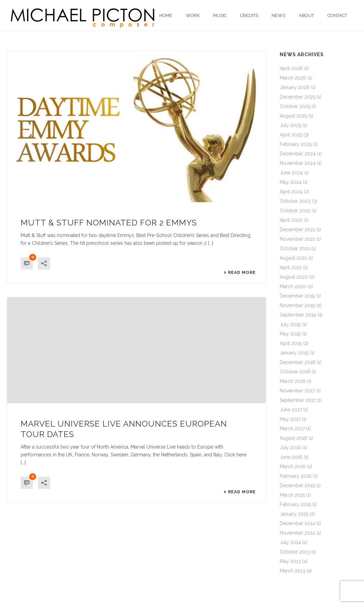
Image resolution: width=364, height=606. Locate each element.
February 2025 (296, 144)
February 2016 (296, 476)
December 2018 (298, 362)
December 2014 (297, 523)
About (306, 15)
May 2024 (291, 182)
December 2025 (298, 97)
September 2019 (298, 315)
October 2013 (295, 552)
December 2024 (298, 154)
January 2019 (294, 353)
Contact (337, 15)
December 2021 (297, 230)
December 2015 (297, 485)
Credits (249, 15)
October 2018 (295, 372)
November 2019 (297, 305)
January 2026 (295, 87)
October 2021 (295, 248)
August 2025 (293, 116)
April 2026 (291, 68)
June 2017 (291, 410)
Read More (240, 273)
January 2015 (294, 514)
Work (193, 15)
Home (166, 15)
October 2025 (295, 106)
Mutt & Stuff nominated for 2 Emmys (109, 223)
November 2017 (297, 391)
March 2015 (292, 495)
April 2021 (291, 267)
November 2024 (298, 163)
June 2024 (291, 173)
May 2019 (290, 334)
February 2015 (295, 504)
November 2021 (297, 239)
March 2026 (293, 78)
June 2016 (291, 457)
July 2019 (290, 324)
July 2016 (290, 448)
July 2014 (290, 542)
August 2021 (293, 258)
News (278, 15)
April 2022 (291, 220)
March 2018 (293, 381)
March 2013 (292, 571)
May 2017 (290, 419)
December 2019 (297, 296)
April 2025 (291, 135)
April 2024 (291, 192)
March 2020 (293, 286)
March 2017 (292, 429)
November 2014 (297, 533)
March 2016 (293, 467)
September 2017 (298, 400)
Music (220, 15)
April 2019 (291, 343)
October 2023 (295, 201)
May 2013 (290, 561)
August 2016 (293, 438)
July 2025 (290, 125)
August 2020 (294, 277)
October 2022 (295, 211)
